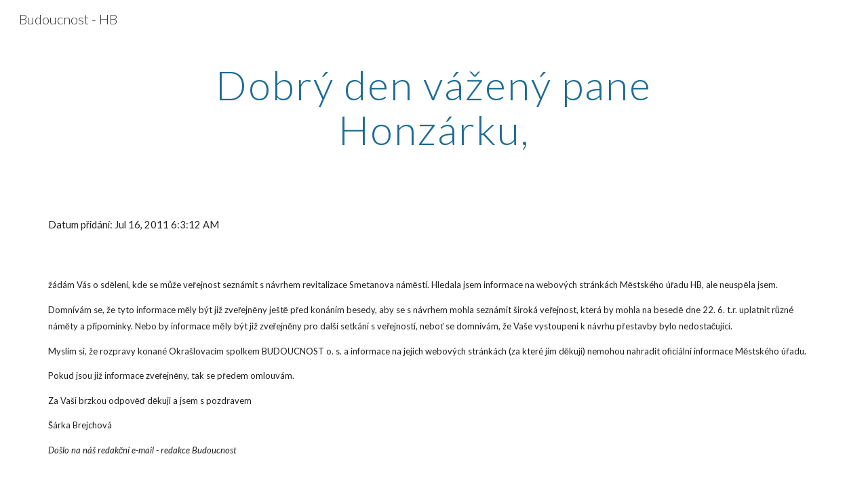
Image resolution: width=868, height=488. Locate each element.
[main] (434, 107)
